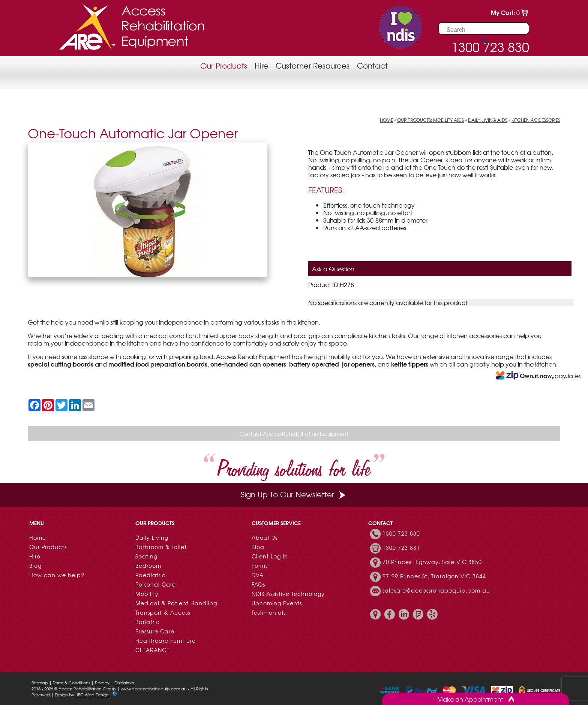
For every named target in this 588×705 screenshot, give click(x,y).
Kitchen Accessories (536, 120)
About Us (265, 537)
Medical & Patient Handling (176, 603)
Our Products (224, 65)
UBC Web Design (92, 695)
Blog (35, 566)
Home (386, 120)
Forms (260, 566)
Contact (372, 65)
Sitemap (40, 683)
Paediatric (151, 575)
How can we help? (57, 575)
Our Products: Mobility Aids (430, 120)
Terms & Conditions (71, 683)
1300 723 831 (401, 548)
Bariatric (148, 622)
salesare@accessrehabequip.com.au (436, 590)
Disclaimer (124, 683)
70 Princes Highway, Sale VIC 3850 (432, 562)
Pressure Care (155, 631)
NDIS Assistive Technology (288, 594)
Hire (261, 65)
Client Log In (270, 556)
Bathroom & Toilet (161, 547)
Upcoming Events (277, 603)
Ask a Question (333, 269)
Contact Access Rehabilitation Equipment (294, 434)
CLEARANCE (153, 650)
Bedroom (148, 566)
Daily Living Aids (488, 120)
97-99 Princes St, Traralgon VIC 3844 (434, 576)
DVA (258, 575)
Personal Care (156, 584)
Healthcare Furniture (166, 641)
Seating (146, 556)
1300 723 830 (401, 533)
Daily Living (152, 537)
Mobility (147, 594)
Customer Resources (313, 65)
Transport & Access (163, 612)
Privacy (102, 683)
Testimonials (269, 612)
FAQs (258, 584)
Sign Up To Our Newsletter (294, 494)
